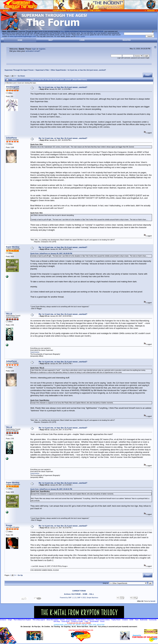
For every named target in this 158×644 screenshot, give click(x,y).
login (34, 49)
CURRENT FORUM (79, 591)
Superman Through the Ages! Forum (19, 70)
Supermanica (35, 352)
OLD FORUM (76, 594)
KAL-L (92, 594)
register (42, 49)
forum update (81, 36)
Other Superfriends (58, 70)
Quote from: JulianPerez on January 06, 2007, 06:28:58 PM (51, 254)
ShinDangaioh (12, 87)
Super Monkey (13, 247)
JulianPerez (11, 138)
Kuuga (9, 525)
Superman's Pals (42, 70)
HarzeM (153, 601)
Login (82, 40)
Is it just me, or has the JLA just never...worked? (87, 70)
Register (127, 40)
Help (51, 40)
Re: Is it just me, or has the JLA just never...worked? (63, 87)
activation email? (33, 51)
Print (148, 75)
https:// (82, 31)
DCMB (85, 594)
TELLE (9, 314)
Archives (67, 594)
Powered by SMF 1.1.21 (68, 598)
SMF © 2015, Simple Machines (88, 598)
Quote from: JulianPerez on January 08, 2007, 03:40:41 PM (51, 489)
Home (20, 40)
